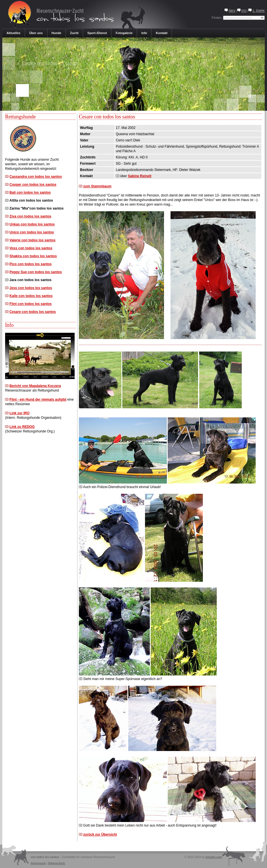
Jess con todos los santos (31, 288)
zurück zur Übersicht (100, 834)
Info (144, 33)
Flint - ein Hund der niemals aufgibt (38, 400)
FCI (244, 11)
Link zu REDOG (22, 427)
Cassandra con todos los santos (36, 177)
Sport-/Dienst (97, 33)
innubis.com (214, 857)
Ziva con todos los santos (30, 216)
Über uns (36, 33)
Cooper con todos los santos (33, 185)
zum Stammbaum (97, 186)
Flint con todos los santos (31, 304)
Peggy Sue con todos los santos (36, 272)
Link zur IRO (19, 413)
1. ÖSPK (259, 11)
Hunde (56, 33)
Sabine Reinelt (140, 176)
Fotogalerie (124, 33)
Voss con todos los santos (31, 248)
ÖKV (232, 11)
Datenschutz (57, 863)
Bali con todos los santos (30, 193)
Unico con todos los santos (32, 232)
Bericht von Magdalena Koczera (35, 386)
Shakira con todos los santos (33, 256)
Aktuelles (13, 33)
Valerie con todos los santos (32, 240)
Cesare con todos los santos (32, 312)
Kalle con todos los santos (31, 296)
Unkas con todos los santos (32, 224)
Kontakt (162, 33)
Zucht (74, 33)
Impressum (38, 863)
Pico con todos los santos (31, 264)
